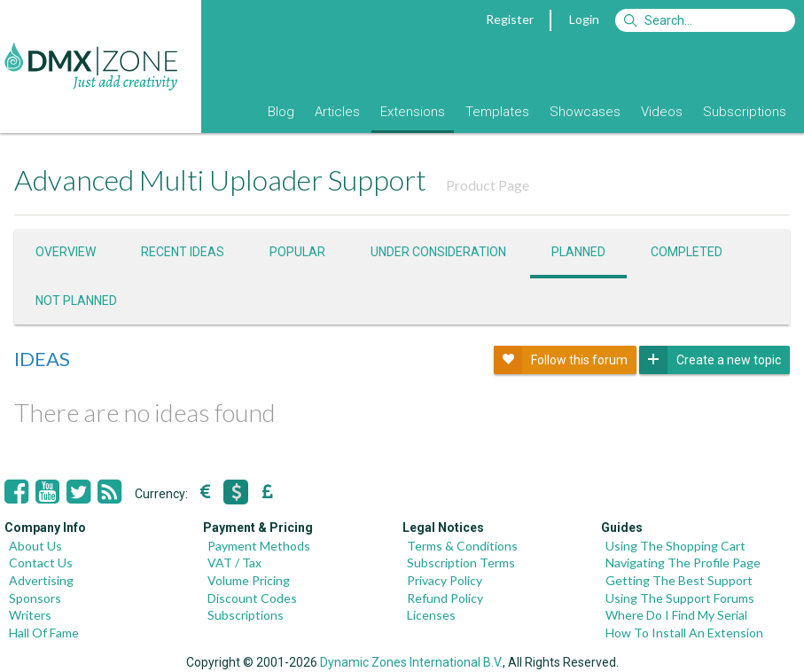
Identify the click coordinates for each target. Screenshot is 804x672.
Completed (687, 252)
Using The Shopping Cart (675, 546)
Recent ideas (183, 252)
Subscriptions (745, 112)
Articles (337, 112)
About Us (35, 546)
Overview (66, 252)
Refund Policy (445, 598)
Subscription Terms (461, 563)
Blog (281, 112)
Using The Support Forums (680, 598)
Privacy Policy (445, 580)
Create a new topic (710, 360)
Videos (662, 112)
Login (584, 19)
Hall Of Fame (44, 633)
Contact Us (41, 563)
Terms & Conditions (462, 546)
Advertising (41, 580)
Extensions (413, 112)
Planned (578, 252)
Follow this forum (561, 360)
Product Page (488, 185)
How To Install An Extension (684, 633)
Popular (297, 252)
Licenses (431, 615)
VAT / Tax (234, 563)
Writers (30, 615)
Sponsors (35, 598)
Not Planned (76, 301)
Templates (497, 112)
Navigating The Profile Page (683, 563)
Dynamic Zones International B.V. (411, 662)
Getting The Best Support (679, 580)
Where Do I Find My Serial (676, 615)
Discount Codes (252, 598)
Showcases (585, 112)
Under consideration (438, 252)
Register (510, 19)
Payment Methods (259, 546)
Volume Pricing (249, 580)
